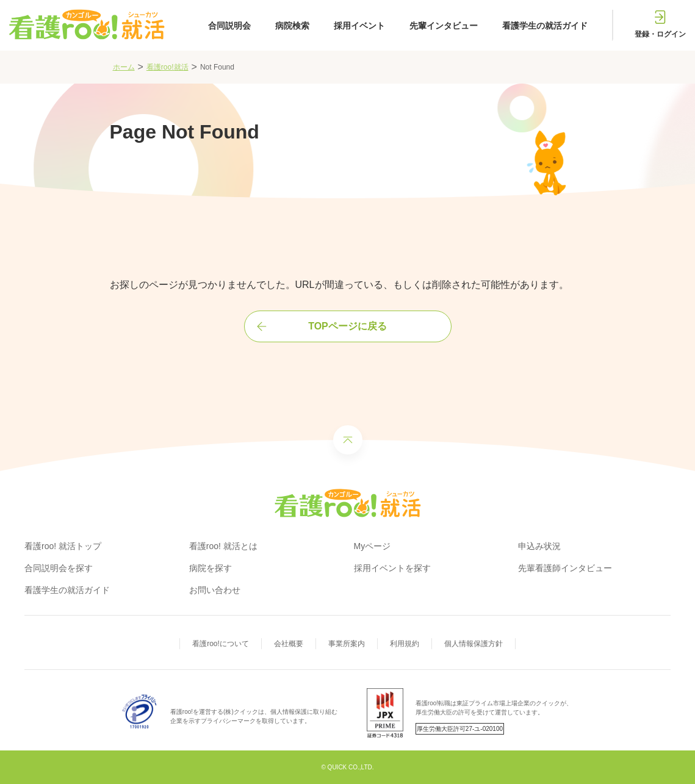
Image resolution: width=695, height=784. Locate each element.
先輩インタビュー (444, 26)
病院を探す (211, 568)
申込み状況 (539, 546)
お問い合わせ (215, 590)
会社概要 (289, 644)
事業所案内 (347, 644)
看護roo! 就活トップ (63, 546)
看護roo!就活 (167, 67)
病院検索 (292, 26)
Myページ (373, 546)
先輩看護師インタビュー (565, 568)
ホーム (124, 67)
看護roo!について (221, 644)
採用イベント (359, 26)
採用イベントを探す (392, 568)
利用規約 (405, 644)
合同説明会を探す (59, 568)
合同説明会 (229, 26)
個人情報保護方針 (474, 644)
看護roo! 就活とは (223, 546)
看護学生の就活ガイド (545, 26)
